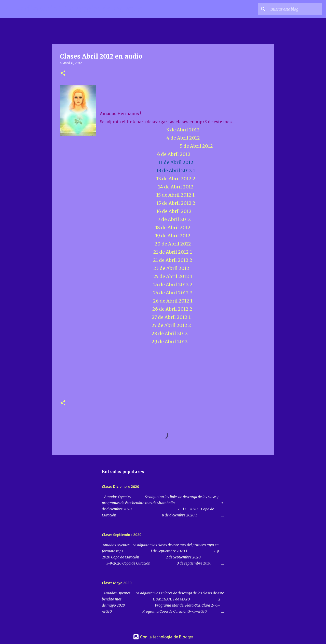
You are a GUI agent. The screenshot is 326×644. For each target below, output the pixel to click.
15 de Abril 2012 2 (176, 203)
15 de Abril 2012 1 (175, 195)
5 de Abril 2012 (196, 146)
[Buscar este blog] (295, 9)
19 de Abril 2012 (173, 236)
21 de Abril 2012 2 (173, 260)
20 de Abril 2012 (173, 244)
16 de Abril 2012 (174, 211)
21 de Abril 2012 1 (173, 252)
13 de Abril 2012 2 (176, 179)
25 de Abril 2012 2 (173, 285)
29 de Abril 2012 (168, 342)
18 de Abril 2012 (173, 228)
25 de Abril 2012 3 (173, 293)
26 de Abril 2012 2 (172, 309)
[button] (63, 73)
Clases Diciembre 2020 (120, 487)
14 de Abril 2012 (176, 187)
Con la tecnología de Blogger (163, 637)
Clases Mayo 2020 (117, 583)
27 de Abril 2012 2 (170, 325)
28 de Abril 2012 (169, 333)
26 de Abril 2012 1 (173, 301)
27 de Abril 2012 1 (171, 317)
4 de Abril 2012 (183, 138)
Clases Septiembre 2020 (122, 535)
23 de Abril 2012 (171, 268)
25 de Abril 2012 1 (173, 276)
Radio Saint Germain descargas (78, 9)
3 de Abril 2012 (183, 130)
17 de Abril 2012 (173, 219)
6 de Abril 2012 (174, 154)
